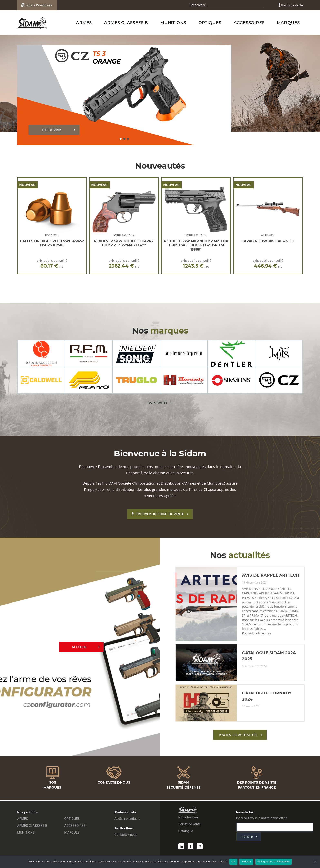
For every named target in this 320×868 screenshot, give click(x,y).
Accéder (79, 648)
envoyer (246, 838)
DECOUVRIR (52, 130)
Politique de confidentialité (273, 862)
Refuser (246, 862)
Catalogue (186, 832)
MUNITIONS (173, 23)
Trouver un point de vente (158, 514)
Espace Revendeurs (37, 5)
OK (233, 862)
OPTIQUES (210, 23)
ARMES (84, 23)
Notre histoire (188, 818)
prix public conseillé (52, 264)
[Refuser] (315, 862)
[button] (121, 139)
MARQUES (288, 23)
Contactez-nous (126, 835)
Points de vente (291, 5)
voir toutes (158, 402)
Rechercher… (199, 5)
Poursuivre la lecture (257, 635)
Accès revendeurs (127, 819)
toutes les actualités (238, 736)
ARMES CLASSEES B (126, 23)
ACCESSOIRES (249, 23)
